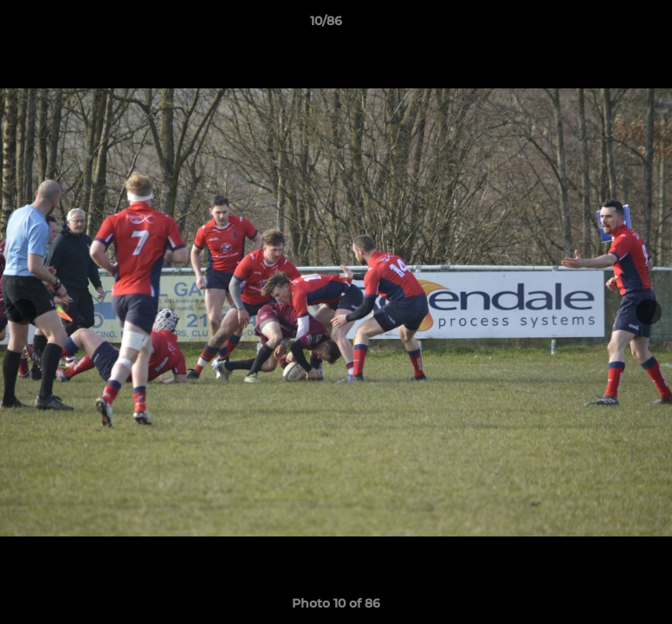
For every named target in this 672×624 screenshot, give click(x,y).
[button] (599, 25)
